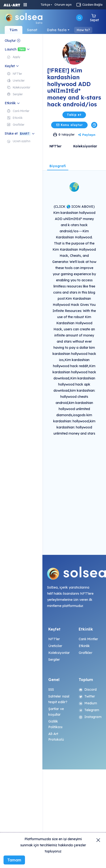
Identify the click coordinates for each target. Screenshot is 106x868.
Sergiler (54, 660)
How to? (83, 30)
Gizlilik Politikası (55, 724)
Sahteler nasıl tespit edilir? (59, 699)
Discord (88, 689)
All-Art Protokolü (56, 737)
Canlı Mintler (88, 639)
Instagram (90, 717)
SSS (51, 689)
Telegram (89, 710)
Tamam (14, 860)
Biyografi (58, 166)
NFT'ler (55, 146)
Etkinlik (84, 646)
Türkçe (45, 5)
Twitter (87, 696)
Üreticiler (55, 646)
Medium (88, 703)
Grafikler (86, 653)
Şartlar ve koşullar (56, 712)
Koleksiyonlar (85, 146)
